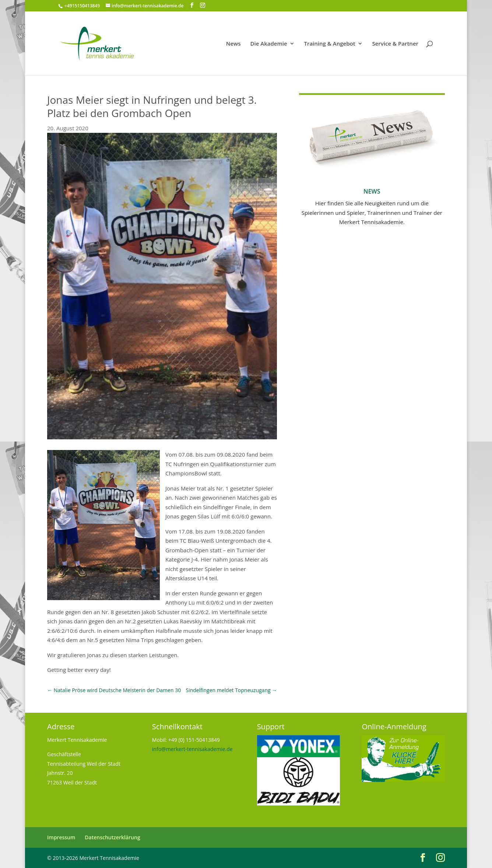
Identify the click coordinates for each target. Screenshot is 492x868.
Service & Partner (395, 44)
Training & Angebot (329, 44)
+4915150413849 (82, 6)
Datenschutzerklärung (112, 837)
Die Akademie (269, 44)
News (233, 44)
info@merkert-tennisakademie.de (192, 749)
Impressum (61, 837)
